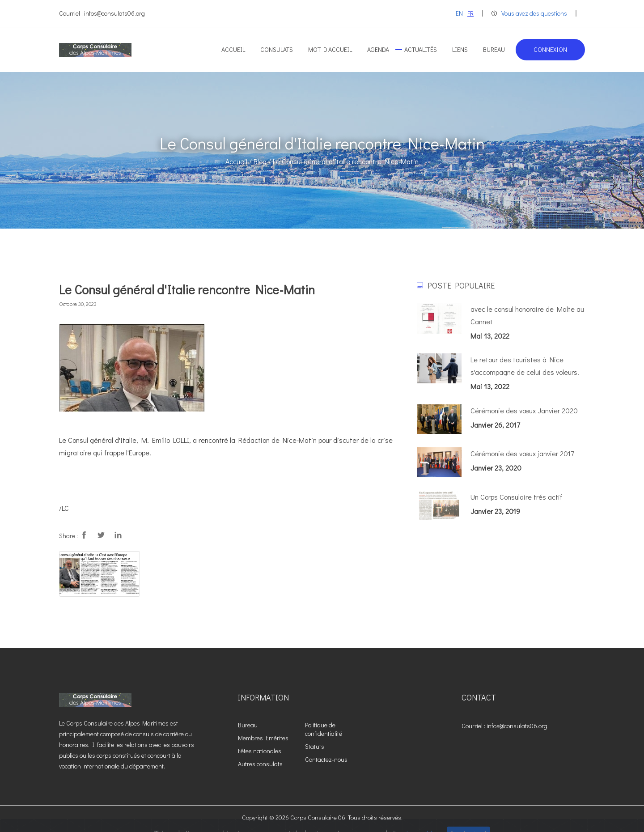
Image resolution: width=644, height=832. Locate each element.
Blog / (262, 161)
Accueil (233, 49)
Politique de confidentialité (324, 729)
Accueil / (239, 161)
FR (470, 13)
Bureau (494, 49)
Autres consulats (260, 764)
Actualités (421, 49)
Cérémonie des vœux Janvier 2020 (524, 410)
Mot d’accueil (330, 49)
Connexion (550, 49)
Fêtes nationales (260, 751)
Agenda (378, 49)
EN (459, 13)
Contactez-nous (326, 759)
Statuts (315, 746)
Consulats (277, 49)
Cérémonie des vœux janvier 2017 (522, 453)
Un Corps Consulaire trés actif (517, 497)
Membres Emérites (263, 738)
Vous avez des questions (529, 13)
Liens (460, 49)
